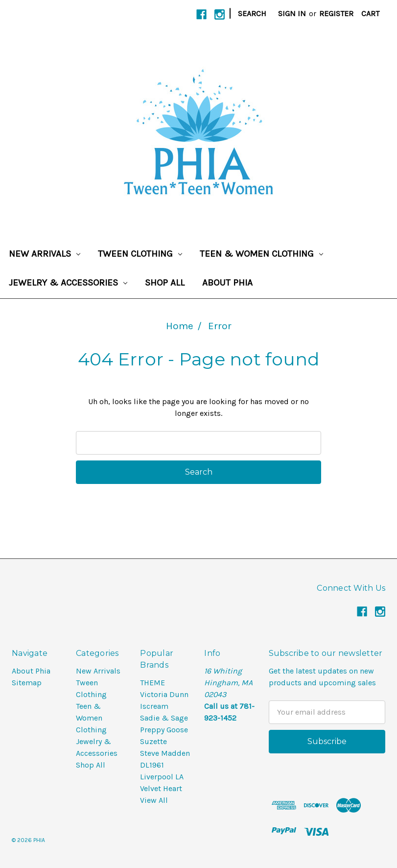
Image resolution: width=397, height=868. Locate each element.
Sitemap (27, 683)
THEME (152, 683)
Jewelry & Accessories (68, 283)
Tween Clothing (140, 254)
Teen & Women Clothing (261, 254)
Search (252, 13)
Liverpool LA (162, 777)
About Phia (227, 283)
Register (336, 13)
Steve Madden (165, 753)
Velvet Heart (161, 788)
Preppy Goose (164, 730)
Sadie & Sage (164, 718)
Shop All (165, 283)
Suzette (153, 741)
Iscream (154, 706)
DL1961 (152, 765)
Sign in (292, 13)
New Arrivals (45, 254)
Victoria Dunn (164, 694)
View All (154, 800)
